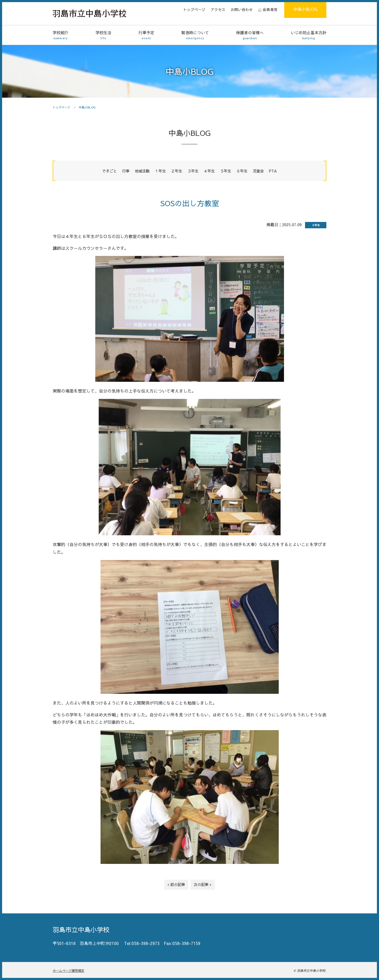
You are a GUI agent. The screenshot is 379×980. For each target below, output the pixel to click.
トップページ (194, 9)
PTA (273, 171)
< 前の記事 (176, 884)
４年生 (209, 171)
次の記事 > (203, 884)
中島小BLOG (305, 9)
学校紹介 (61, 35)
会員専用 (270, 9)
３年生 (193, 171)
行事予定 (146, 35)
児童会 (258, 171)
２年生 (177, 171)
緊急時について (195, 35)
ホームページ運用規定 (68, 971)
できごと (109, 171)
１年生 (160, 171)
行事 (126, 171)
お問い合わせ (242, 9)
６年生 (242, 171)
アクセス (218, 9)
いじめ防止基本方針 (309, 35)
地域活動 (142, 171)
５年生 (226, 171)
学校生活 (103, 35)
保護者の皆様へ (250, 35)
